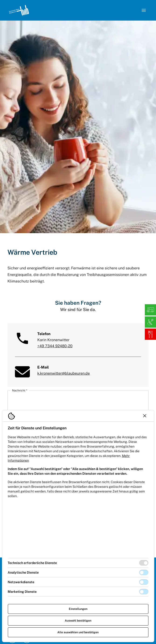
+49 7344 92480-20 (55, 346)
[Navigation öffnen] (144, 10)
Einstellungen (78, 609)
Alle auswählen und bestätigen (78, 632)
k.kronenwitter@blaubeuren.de (64, 373)
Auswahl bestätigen (78, 621)
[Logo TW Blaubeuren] (19, 10)
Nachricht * (20, 391)
